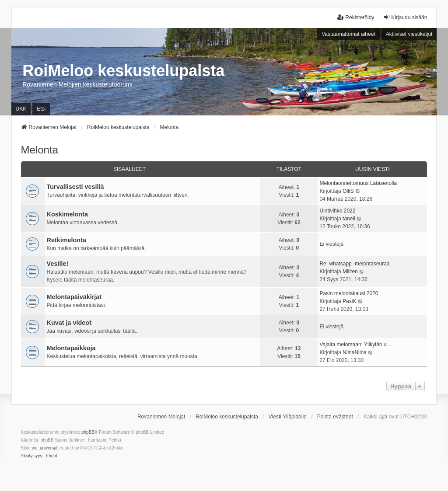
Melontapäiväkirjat (74, 297)
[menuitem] (32, 456)
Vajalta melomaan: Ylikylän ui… (356, 345)
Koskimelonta (67, 214)
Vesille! (58, 264)
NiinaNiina (355, 352)
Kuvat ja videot (69, 323)
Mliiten (350, 272)
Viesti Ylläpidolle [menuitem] (288, 417)
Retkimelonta (66, 240)
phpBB (88, 432)
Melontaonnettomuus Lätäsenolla (358, 183)
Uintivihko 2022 (337, 211)
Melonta (40, 150)
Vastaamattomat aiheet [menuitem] (348, 34)
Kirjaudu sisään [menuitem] (405, 17)
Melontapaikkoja (71, 348)
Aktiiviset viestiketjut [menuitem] (409, 34)
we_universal (45, 448)
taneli (349, 219)
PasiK (349, 301)
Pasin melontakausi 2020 (349, 293)
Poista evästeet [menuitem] (335, 417)
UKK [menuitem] (21, 109)
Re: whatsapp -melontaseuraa (354, 264)
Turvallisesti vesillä (75, 187)
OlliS (348, 191)
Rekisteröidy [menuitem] (356, 17)
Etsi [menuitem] (41, 109)
